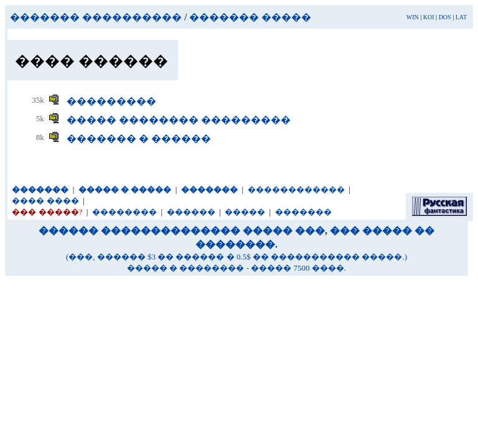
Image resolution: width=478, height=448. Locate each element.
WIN (413, 17)
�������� (124, 212)
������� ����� (250, 17)
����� (245, 212)
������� (303, 212)
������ (191, 212)
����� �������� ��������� (179, 120)
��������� (111, 101)
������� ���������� (96, 17)
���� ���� (45, 201)
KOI (429, 17)
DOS (445, 17)
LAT (461, 17)
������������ (296, 189)
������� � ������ (139, 138)
